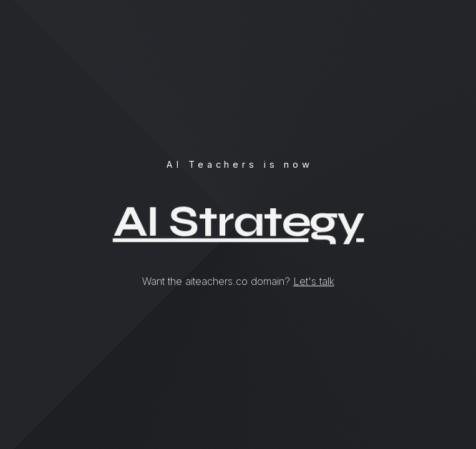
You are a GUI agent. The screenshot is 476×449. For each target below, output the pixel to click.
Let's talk (314, 281)
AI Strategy (238, 222)
